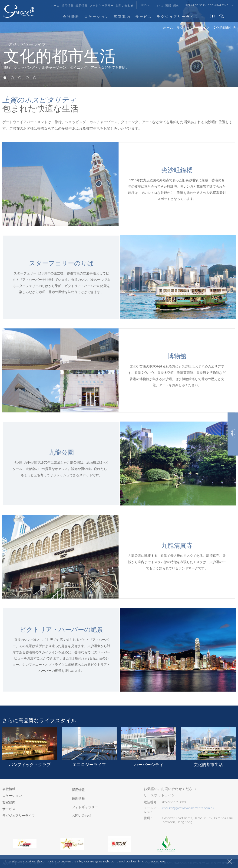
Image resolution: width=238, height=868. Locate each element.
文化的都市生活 (208, 747)
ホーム (55, 5)
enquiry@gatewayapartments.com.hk (188, 808)
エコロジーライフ (89, 747)
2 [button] (12, 78)
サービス (144, 17)
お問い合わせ (125, 5)
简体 (176, 5)
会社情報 (71, 17)
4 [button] (27, 78)
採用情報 (68, 5)
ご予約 (233, 434)
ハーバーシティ (149, 747)
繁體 (168, 5)
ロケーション (97, 17)
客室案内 (122, 17)
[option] (119, 43)
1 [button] (5, 78)
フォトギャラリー (102, 5)
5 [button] (35, 78)
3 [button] (20, 78)
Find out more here (152, 861)
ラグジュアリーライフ (178, 17)
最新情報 (82, 5)
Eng (160, 5)
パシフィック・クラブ (30, 747)
